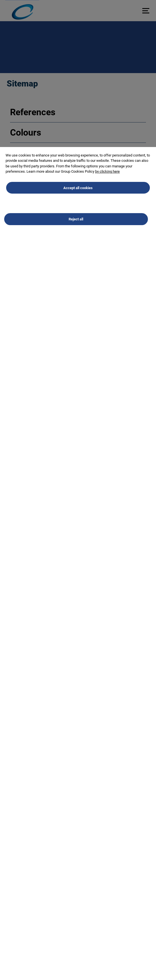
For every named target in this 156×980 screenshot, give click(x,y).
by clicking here (107, 173)
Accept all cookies (78, 189)
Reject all (76, 220)
